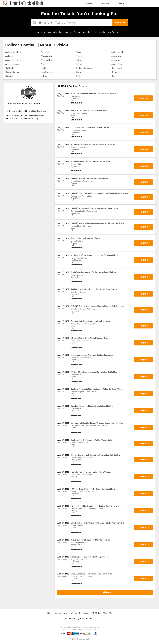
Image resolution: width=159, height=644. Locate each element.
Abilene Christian (13, 52)
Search (120, 23)
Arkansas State (12, 64)
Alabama (9, 56)
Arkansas (116, 60)
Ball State (10, 68)
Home (50, 613)
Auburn (79, 64)
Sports (90, 3)
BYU (113, 76)
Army (43, 64)
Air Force (45, 52)
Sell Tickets (84, 613)
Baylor (44, 68)
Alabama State (47, 56)
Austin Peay (117, 64)
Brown (79, 72)
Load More (105, 592)
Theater (122, 3)
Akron (79, 52)
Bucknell (9, 76)
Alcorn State (117, 56)
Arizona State (47, 60)
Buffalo (44, 76)
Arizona (80, 60)
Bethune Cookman (84, 68)
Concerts (106, 3)
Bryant (115, 72)
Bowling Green (47, 72)
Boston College (12, 72)
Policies (73, 613)
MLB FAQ (107, 613)
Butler (79, 76)
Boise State (117, 68)
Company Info (61, 613)
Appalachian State (13, 60)
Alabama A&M (118, 52)
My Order (96, 613)
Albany (79, 56)
